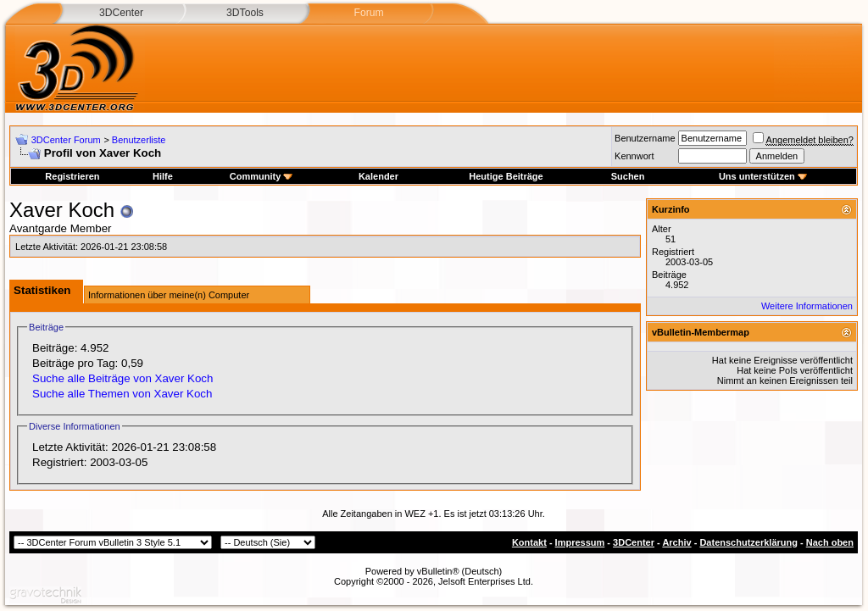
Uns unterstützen (763, 176)
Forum (368, 13)
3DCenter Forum (66, 140)
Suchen (628, 176)
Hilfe (163, 176)
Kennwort (634, 156)
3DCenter (121, 13)
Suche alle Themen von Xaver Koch (122, 394)
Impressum (580, 542)
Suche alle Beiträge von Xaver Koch (122, 378)
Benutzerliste (139, 140)
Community (262, 176)
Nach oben (830, 542)
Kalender (378, 176)
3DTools (245, 13)
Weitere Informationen (807, 306)
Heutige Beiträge (506, 176)
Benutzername (645, 138)
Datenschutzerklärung (748, 542)
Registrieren (72, 176)
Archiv (676, 542)
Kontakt (529, 542)
